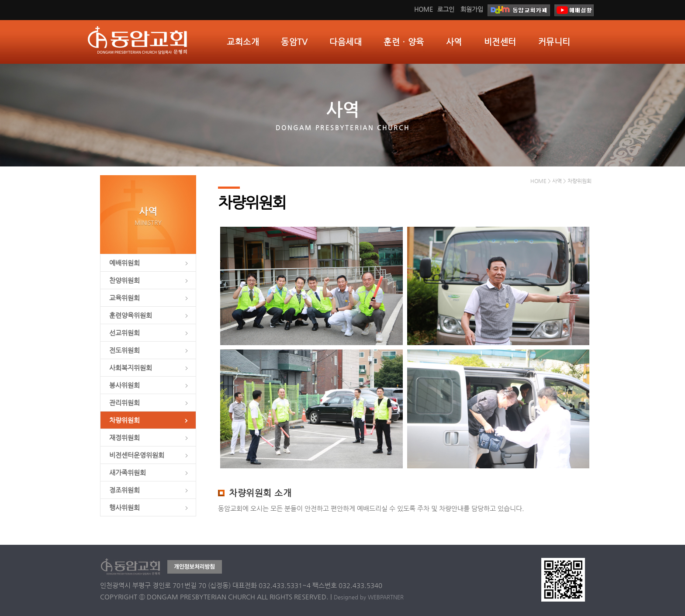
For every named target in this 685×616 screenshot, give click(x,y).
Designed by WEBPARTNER (369, 597)
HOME (424, 9)
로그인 (446, 9)
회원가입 (472, 9)
